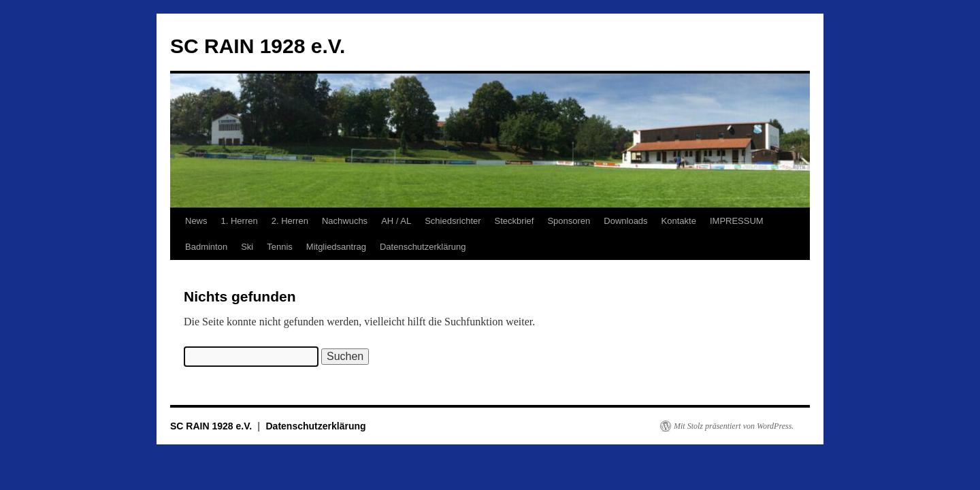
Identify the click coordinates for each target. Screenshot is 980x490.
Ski (247, 247)
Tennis (280, 247)
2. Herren (290, 221)
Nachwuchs (345, 221)
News (196, 221)
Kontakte (679, 221)
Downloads (625, 221)
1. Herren (240, 221)
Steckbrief (514, 221)
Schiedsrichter (453, 221)
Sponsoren (569, 221)
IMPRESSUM (737, 221)
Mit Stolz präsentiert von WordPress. (734, 426)
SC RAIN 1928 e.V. (258, 46)
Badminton (206, 247)
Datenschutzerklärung (423, 247)
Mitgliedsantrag (336, 247)
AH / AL (396, 221)
